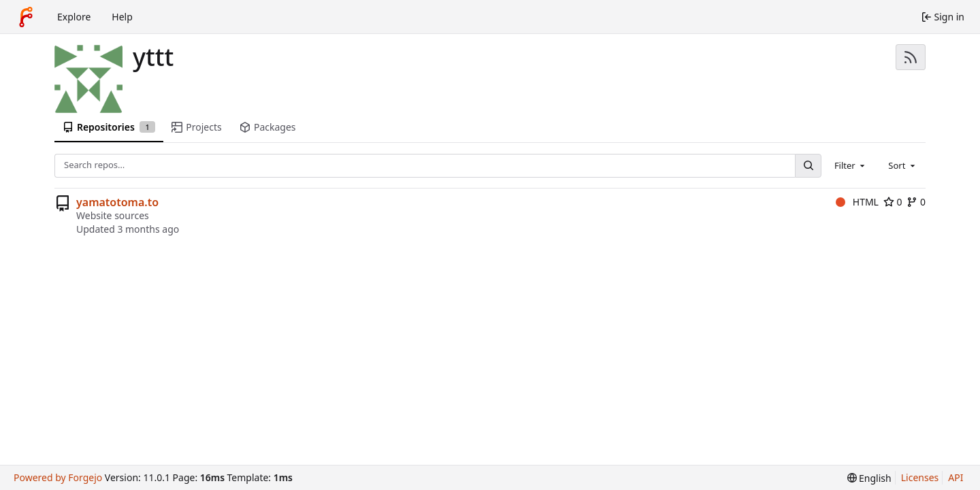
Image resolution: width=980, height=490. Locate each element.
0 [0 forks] (916, 202)
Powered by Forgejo (58, 477)
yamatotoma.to (117, 202)
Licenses (920, 477)
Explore (74, 17)
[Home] (26, 17)
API (955, 477)
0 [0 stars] (893, 202)
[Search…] (808, 166)
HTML (857, 202)
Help (122, 17)
